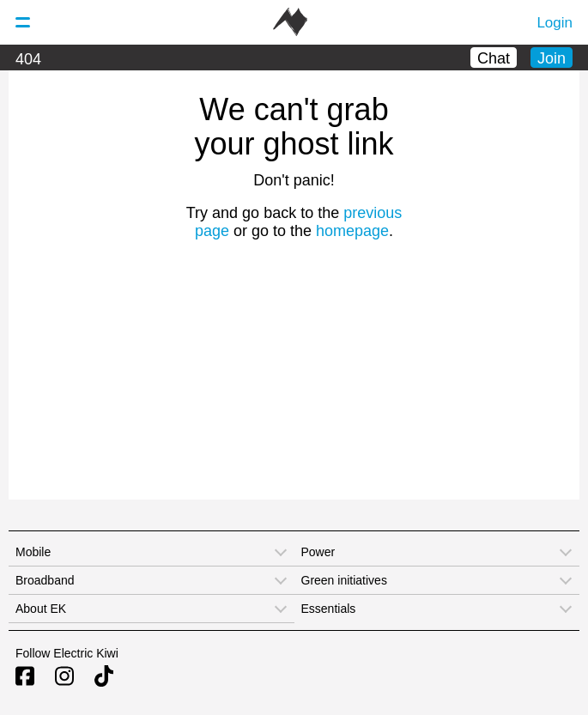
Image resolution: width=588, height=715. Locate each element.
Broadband (45, 580)
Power (318, 552)
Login (555, 23)
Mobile (33, 552)
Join (552, 58)
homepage (352, 231)
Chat (494, 58)
